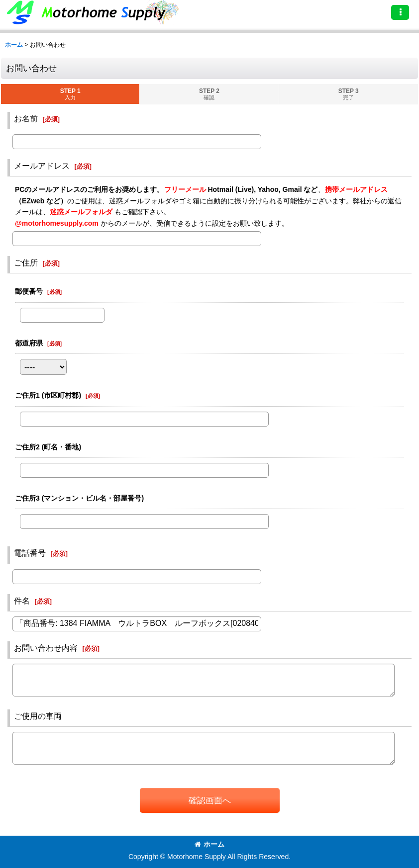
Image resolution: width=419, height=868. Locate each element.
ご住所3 (79, 498)
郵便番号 (29, 291)
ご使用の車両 (38, 716)
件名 (22, 601)
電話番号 (30, 553)
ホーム (209, 844)
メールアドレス (42, 166)
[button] (400, 12)
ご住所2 (48, 447)
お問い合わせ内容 (46, 648)
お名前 (26, 118)
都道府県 (29, 343)
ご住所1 (48, 395)
